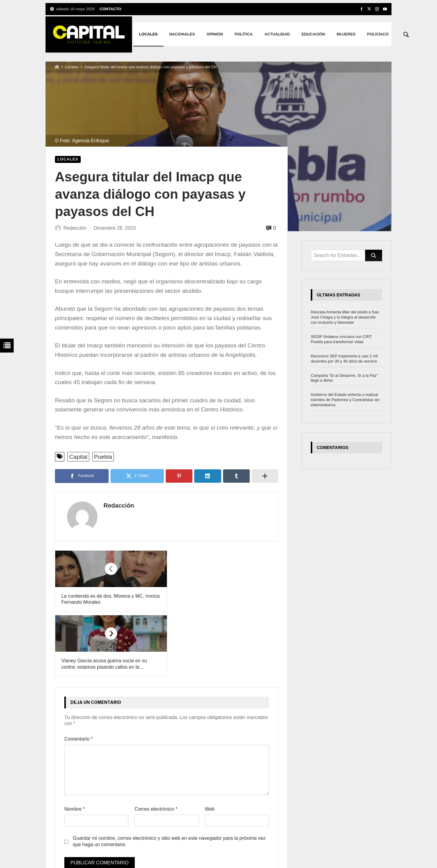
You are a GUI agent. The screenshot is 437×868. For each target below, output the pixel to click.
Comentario (78, 674)
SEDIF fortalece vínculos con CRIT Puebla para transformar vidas (341, 339)
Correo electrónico (156, 744)
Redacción (116, 505)
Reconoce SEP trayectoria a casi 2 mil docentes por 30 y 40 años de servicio (344, 359)
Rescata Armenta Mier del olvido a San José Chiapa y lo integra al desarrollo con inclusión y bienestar (345, 317)
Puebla (103, 457)
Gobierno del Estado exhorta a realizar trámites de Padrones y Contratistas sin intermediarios (345, 400)
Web (210, 744)
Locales (72, 67)
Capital (78, 457)
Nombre (75, 744)
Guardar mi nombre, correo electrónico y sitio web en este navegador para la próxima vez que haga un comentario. (169, 777)
